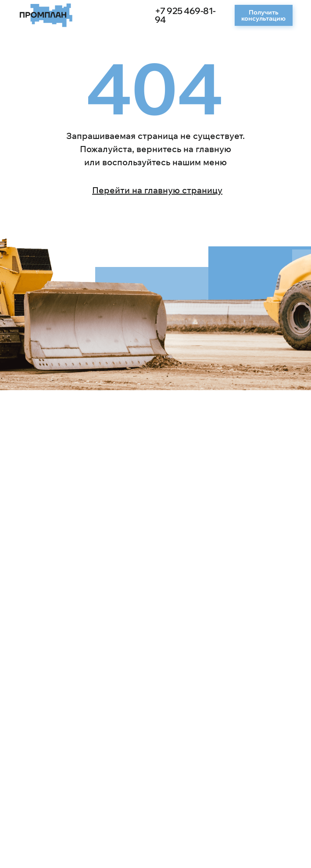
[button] (264, 15)
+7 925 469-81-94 (185, 15)
